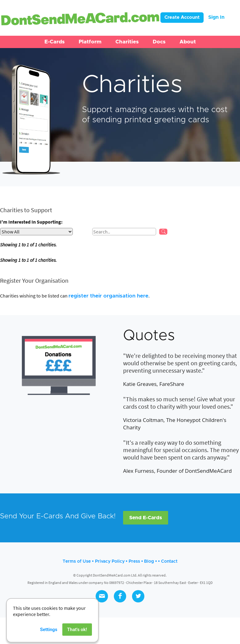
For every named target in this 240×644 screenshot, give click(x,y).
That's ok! (77, 637)
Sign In (216, 17)
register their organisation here (108, 296)
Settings (49, 637)
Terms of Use (77, 561)
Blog (149, 561)
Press (134, 561)
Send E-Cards (146, 518)
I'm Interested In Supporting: (31, 222)
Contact (169, 561)
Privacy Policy (110, 561)
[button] (55, 42)
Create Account (182, 17)
